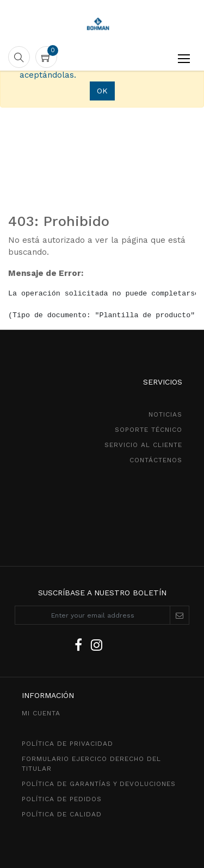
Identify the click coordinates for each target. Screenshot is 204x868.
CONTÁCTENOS (156, 460)
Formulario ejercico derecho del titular (91, 764)
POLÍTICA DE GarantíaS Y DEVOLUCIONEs (99, 784)
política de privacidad (67, 744)
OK (102, 91)
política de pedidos (62, 799)
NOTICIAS (165, 414)
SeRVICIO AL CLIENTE (143, 445)
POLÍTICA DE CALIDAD (62, 814)
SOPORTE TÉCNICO (149, 430)
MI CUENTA (41, 713)
